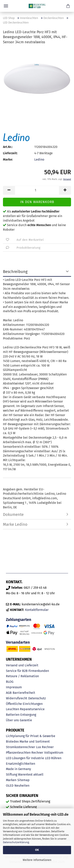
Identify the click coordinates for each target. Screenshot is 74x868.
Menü (6, 6)
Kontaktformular (37, 610)
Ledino (39, 159)
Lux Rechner (45, 747)
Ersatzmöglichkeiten (21, 764)
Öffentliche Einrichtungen (24, 704)
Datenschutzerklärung (16, 842)
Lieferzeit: (10, 153)
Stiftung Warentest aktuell (25, 774)
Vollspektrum (54, 753)
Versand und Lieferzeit (22, 665)
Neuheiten (22, 786)
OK (37, 850)
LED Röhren (53, 758)
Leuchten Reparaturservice (25, 709)
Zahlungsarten (19, 620)
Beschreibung (15, 272)
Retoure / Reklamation (22, 676)
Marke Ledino (15, 524)
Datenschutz (37, 698)
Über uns (12, 720)
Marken (11, 780)
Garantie (26, 720)
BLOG (10, 682)
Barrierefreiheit (24, 693)
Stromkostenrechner (21, 747)
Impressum (14, 687)
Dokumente (13, 514)
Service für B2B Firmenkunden (27, 671)
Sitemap (23, 780)
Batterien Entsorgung (21, 715)
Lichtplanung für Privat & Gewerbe (31, 736)
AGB (9, 693)
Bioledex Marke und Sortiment (28, 742)
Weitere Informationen (37, 860)
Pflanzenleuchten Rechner (25, 753)
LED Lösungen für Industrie (25, 758)
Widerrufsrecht (17, 698)
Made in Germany (18, 769)
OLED (10, 786)
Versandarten (18, 642)
